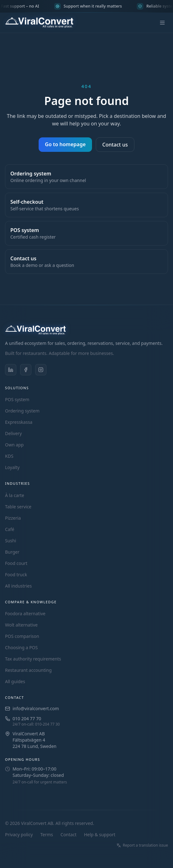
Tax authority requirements (33, 659)
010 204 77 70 (27, 719)
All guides (15, 681)
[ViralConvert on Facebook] (26, 370)
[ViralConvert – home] (39, 23)
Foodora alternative (25, 614)
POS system (17, 399)
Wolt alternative (21, 625)
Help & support (100, 835)
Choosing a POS (21, 647)
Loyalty (12, 467)
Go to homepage (65, 144)
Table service (18, 507)
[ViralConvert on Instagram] (41, 370)
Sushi (11, 541)
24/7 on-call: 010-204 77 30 (36, 724)
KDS (9, 456)
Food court (16, 563)
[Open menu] (162, 23)
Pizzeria (13, 518)
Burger (12, 552)
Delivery (13, 433)
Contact (69, 835)
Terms (47, 835)
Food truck (16, 575)
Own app (14, 445)
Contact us (115, 145)
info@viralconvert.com (36, 708)
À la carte (15, 495)
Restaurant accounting (28, 670)
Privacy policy (19, 835)
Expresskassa (19, 422)
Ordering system (22, 411)
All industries (18, 586)
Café (10, 529)
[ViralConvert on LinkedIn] (11, 370)
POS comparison (22, 636)
